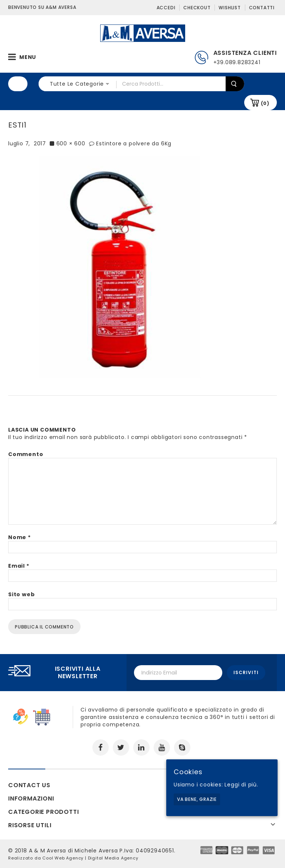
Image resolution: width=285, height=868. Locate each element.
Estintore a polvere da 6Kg (134, 143)
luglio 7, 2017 (27, 143)
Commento (26, 454)
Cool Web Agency (63, 858)
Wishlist (230, 8)
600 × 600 (71, 143)
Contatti (262, 8)
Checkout (197, 8)
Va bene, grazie (197, 799)
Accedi (166, 8)
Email (19, 566)
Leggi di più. (241, 785)
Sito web (21, 594)
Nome (19, 537)
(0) (265, 103)
